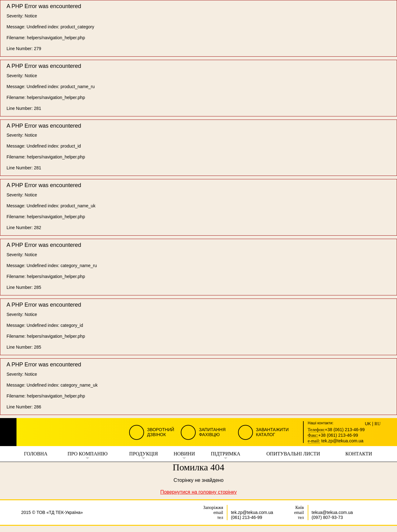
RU (378, 424)
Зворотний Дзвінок (161, 432)
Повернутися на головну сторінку (198, 492)
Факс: (313, 435)
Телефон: (316, 430)
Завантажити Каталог (272, 432)
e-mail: (314, 441)
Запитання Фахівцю (212, 432)
